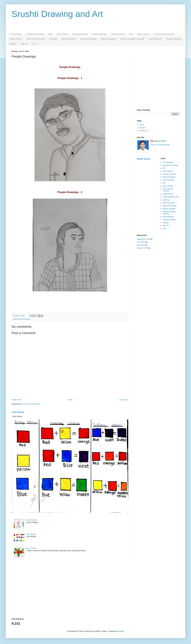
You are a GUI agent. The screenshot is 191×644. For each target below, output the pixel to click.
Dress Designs (31, 520)
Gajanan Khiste (160, 141)
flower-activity (143, 34)
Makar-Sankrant (69, 39)
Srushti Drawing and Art (57, 14)
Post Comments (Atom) (31, 404)
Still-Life (24, 44)
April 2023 (141, 245)
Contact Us (143, 131)
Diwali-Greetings (100, 34)
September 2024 (143, 239)
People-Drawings (174, 39)
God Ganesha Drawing (164, 34)
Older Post (123, 400)
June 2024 (141, 242)
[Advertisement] (27, 78)
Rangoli (13, 44)
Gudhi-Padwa (16, 39)
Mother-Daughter (109, 39)
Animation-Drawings (35, 34)
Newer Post (17, 400)
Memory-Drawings (88, 39)
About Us (143, 128)
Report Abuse (144, 159)
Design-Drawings (80, 34)
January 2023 (142, 248)
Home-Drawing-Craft (35, 39)
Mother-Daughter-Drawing (132, 39)
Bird (50, 34)
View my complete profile (160, 145)
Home (70, 400)
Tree (34, 44)
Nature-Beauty (155, 39)
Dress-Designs (118, 34)
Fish (131, 34)
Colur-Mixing (62, 34)
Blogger (121, 631)
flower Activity (31, 548)
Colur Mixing (18, 412)
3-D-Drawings (16, 34)
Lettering (53, 39)
